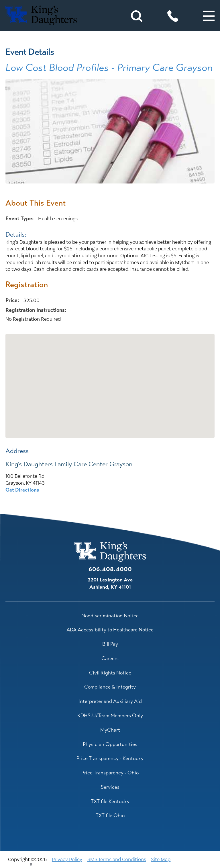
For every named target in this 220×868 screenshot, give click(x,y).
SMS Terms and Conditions (117, 860)
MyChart (110, 730)
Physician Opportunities (110, 744)
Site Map (161, 860)
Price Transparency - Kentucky (110, 758)
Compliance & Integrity (110, 687)
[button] (209, 16)
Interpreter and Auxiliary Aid (110, 701)
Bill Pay (110, 644)
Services (110, 787)
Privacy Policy (67, 860)
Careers (110, 658)
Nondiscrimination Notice (110, 616)
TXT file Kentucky (110, 801)
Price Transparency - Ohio (110, 773)
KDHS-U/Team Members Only (110, 716)
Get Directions (22, 490)
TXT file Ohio (110, 815)
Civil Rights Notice (110, 673)
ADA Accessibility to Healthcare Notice (110, 630)
